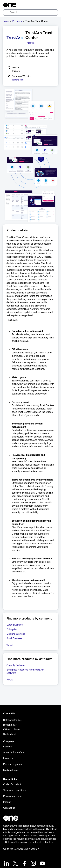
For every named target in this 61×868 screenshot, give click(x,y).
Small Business (14, 639)
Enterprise (12, 629)
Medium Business (16, 634)
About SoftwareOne (14, 753)
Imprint (7, 802)
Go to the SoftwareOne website (21, 849)
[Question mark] (53, 5)
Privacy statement (13, 796)
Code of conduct (12, 785)
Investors (8, 759)
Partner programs (12, 764)
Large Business (15, 625)
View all (10, 645)
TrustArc (30, 43)
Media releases (11, 770)
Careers (7, 747)
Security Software (16, 665)
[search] (30, 13)
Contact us (9, 808)
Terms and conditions (14, 790)
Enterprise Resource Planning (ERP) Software (25, 671)
